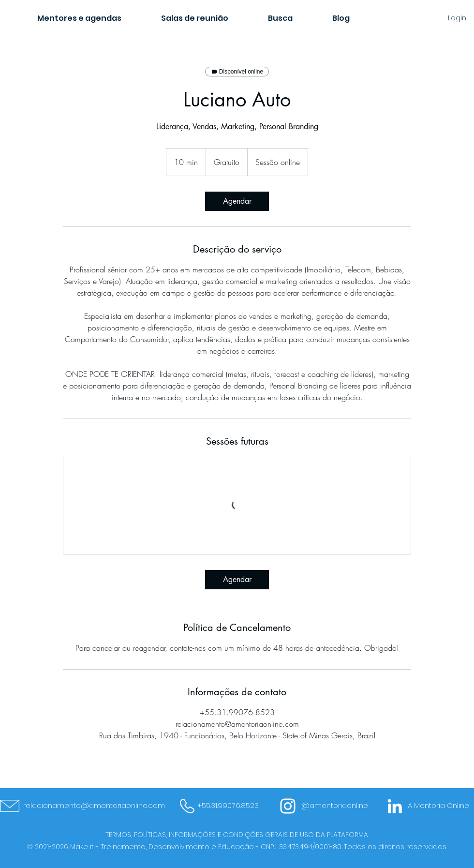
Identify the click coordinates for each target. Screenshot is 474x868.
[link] (237, 201)
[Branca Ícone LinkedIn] (395, 806)
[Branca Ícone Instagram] (288, 806)
